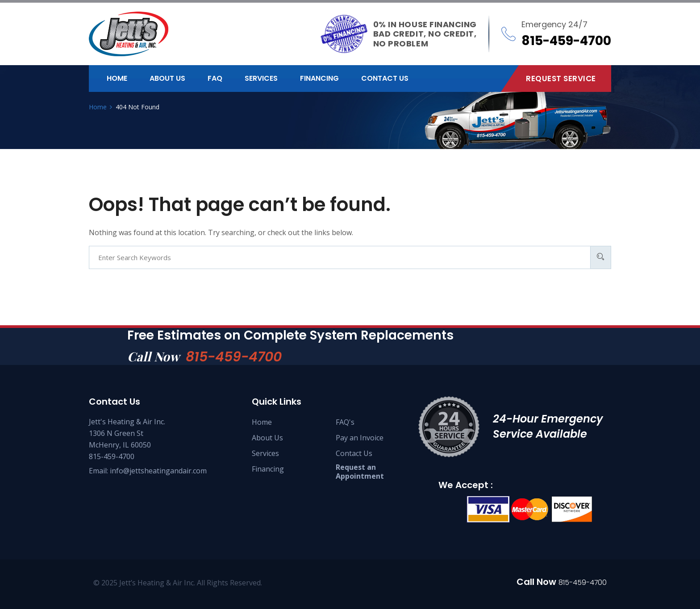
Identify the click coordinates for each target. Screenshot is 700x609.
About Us (267, 438)
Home (117, 78)
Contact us (385, 78)
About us (167, 78)
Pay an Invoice (360, 438)
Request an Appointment (360, 472)
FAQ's (345, 422)
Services (261, 78)
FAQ (215, 78)
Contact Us (354, 453)
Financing (319, 78)
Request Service (561, 79)
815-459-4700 (234, 357)
